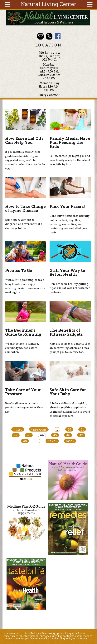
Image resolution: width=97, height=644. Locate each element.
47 (81, 435)
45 (55, 435)
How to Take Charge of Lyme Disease (25, 208)
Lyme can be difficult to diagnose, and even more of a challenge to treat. (24, 224)
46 (68, 435)
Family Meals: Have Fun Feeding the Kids (70, 142)
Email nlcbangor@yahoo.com (40, 36)
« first (18, 429)
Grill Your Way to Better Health (67, 272)
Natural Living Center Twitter (49, 36)
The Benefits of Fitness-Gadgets (66, 332)
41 (82, 429)
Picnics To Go (19, 270)
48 (25, 441)
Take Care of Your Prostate (23, 392)
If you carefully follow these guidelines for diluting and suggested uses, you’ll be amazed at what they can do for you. (25, 160)
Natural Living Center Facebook (58, 36)
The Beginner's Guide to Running (23, 332)
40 (69, 429)
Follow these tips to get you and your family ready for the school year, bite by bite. (70, 160)
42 (16, 435)
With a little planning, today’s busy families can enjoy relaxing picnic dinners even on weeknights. (25, 286)
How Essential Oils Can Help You (24, 140)
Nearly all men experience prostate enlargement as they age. (24, 408)
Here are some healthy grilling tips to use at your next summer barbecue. (70, 288)
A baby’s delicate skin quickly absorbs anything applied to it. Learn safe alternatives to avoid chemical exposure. (70, 410)
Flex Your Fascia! (67, 206)
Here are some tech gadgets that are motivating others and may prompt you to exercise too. (70, 348)
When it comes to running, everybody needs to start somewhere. (22, 348)
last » (70, 441)
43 (29, 435)
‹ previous (39, 429)
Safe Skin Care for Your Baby (68, 392)
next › (52, 441)
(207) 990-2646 (49, 95)
